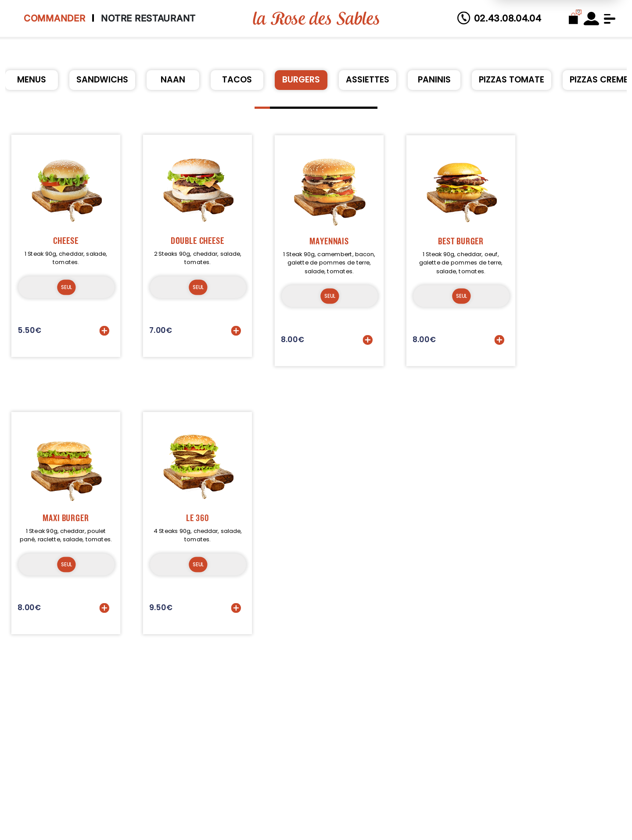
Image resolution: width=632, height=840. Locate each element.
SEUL (66, 297)
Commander (54, 18)
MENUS (32, 80)
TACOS (237, 80)
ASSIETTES (368, 80)
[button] (262, 108)
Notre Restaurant (148, 18)
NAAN (173, 80)
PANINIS (434, 80)
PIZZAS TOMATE (512, 80)
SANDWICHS (102, 80)
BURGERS (301, 80)
